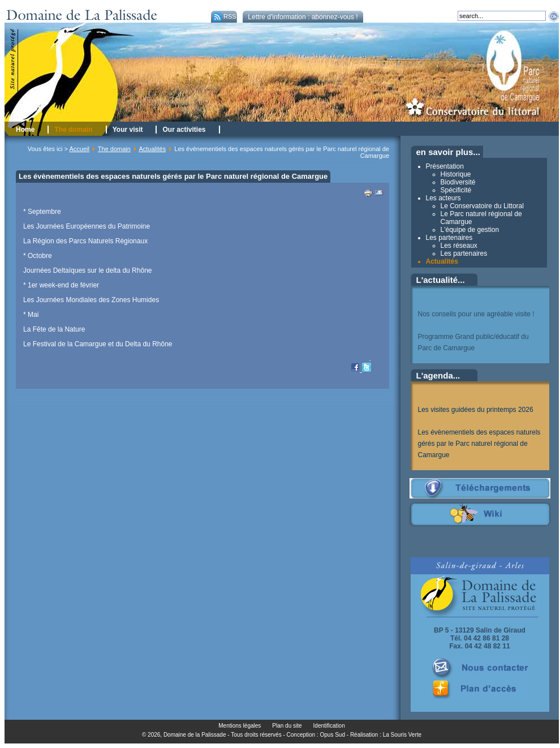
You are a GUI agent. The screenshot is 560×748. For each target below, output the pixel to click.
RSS (224, 16)
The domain (114, 149)
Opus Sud (333, 735)
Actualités (152, 149)
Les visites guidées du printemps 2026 (476, 410)
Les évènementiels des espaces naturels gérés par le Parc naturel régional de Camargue (479, 444)
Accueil (79, 149)
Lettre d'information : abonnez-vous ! (303, 17)
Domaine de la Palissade (195, 735)
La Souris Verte (402, 735)
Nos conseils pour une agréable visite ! (476, 314)
